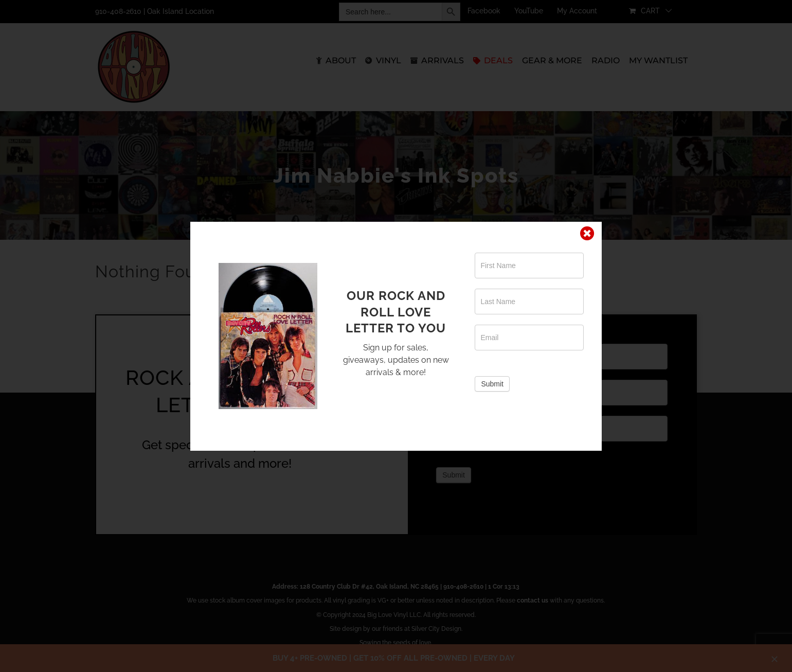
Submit (492, 384)
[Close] (587, 234)
